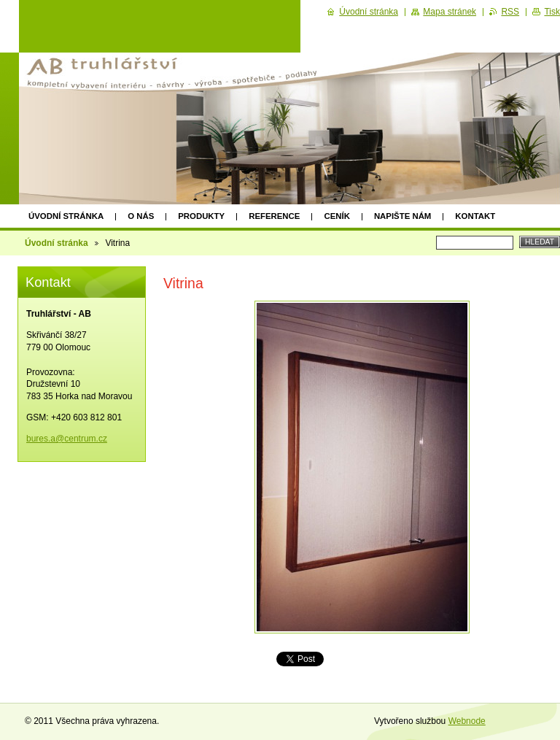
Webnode (467, 721)
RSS (510, 12)
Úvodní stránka (66, 216)
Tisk (552, 12)
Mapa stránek (450, 12)
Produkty (201, 216)
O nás (141, 216)
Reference (274, 216)
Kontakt (475, 216)
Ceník (337, 216)
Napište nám (402, 216)
